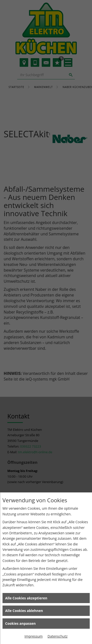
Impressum (34, 636)
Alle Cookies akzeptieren (26, 598)
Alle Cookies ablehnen (24, 611)
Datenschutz (58, 636)
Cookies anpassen (20, 623)
